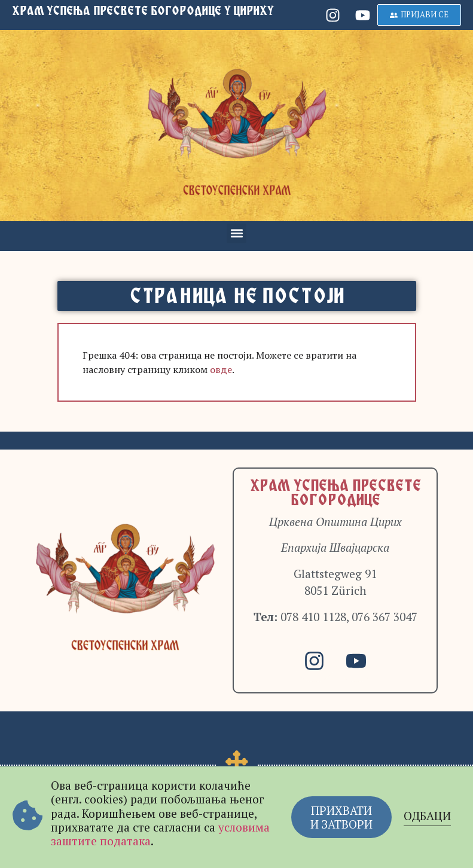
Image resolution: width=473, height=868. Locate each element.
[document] (236, 434)
